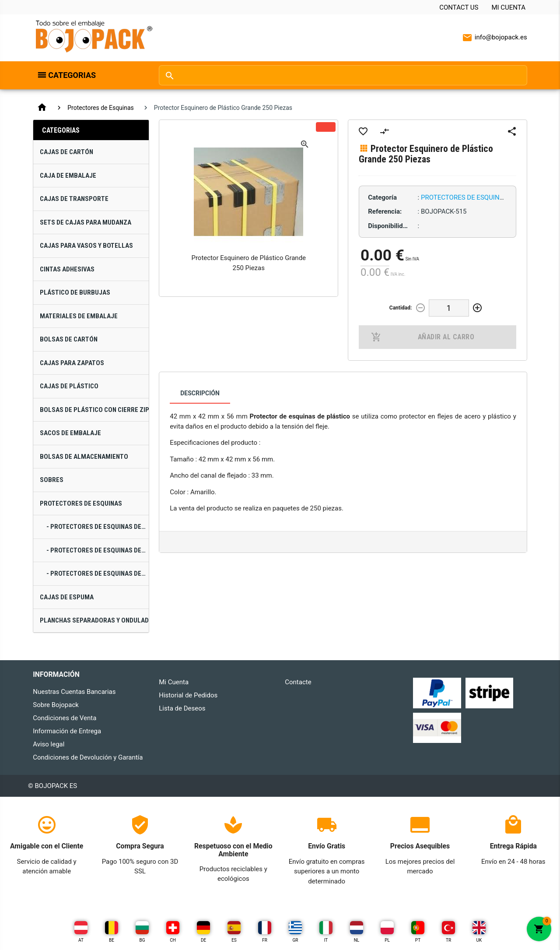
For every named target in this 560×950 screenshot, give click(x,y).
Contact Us (459, 7)
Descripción (200, 393)
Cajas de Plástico (69, 386)
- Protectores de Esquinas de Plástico (98, 550)
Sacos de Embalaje (70, 433)
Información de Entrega (67, 731)
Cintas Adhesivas (67, 269)
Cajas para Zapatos (72, 363)
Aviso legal (49, 744)
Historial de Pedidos (188, 695)
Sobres (52, 480)
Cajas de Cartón (66, 152)
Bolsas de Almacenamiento (84, 457)
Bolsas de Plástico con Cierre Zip (94, 410)
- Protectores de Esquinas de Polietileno (98, 574)
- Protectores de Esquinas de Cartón (98, 527)
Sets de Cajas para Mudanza (86, 222)
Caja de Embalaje (68, 176)
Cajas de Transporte (74, 199)
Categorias (72, 75)
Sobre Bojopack (56, 705)
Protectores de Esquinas (101, 108)
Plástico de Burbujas (75, 292)
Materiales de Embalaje (79, 316)
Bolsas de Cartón (69, 339)
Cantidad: (401, 308)
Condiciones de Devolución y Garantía (88, 757)
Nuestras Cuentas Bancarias (74, 692)
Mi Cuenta (508, 7)
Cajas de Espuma (67, 597)
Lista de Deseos (182, 708)
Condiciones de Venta (65, 718)
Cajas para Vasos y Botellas (86, 246)
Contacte (298, 682)
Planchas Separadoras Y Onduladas (94, 620)
